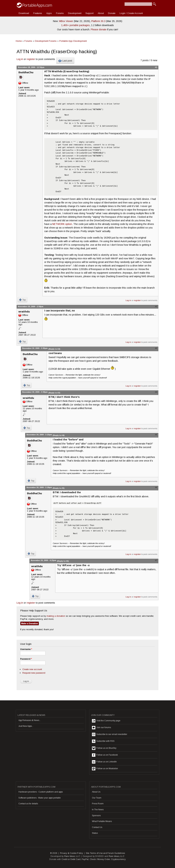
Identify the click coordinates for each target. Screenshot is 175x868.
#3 (156, 348)
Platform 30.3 (98, 21)
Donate (112, 13)
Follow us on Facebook (105, 755)
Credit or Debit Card (71, 859)
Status (95, 833)
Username (26, 649)
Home (19, 41)
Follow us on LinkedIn (104, 762)
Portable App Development (73, 41)
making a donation (56, 616)
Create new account (32, 669)
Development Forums (46, 41)
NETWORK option (62, 224)
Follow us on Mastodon (105, 769)
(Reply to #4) (59, 435)
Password (26, 659)
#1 (156, 67)
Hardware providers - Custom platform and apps (41, 792)
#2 (156, 306)
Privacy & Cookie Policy (72, 853)
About (101, 13)
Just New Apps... (26, 726)
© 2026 (54, 853)
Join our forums (101, 728)
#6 (156, 487)
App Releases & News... (30, 720)
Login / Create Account (131, 13)
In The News (98, 810)
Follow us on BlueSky (104, 748)
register (31, 59)
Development (75, 13)
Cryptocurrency (118, 859)
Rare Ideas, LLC (72, 856)
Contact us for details (28, 804)
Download (24, 13)
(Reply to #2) (54, 349)
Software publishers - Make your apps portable (40, 798)
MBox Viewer (66, 21)
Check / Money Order (100, 859)
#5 (156, 435)
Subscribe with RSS (103, 741)
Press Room (98, 804)
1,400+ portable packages (75, 25)
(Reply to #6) (63, 561)
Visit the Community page (106, 721)
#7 (156, 560)
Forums (60, 13)
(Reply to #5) (59, 488)
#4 (156, 392)
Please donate (99, 29)
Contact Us (97, 827)
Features (38, 13)
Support (89, 13)
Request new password (34, 673)
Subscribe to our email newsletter (110, 734)
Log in (20, 59)
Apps (49, 13)
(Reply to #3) (54, 393)
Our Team (97, 798)
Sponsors (96, 816)
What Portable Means (102, 821)
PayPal (85, 859)
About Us (96, 792)
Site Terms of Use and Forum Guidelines (105, 853)
